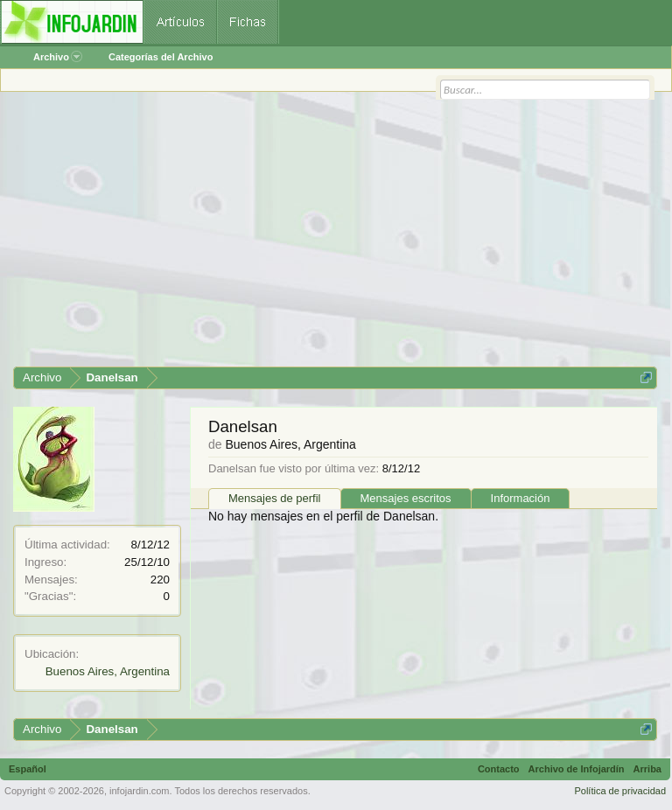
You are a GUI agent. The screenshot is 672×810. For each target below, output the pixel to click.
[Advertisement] (335, 235)
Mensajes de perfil (275, 498)
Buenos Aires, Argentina (108, 671)
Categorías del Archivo (161, 57)
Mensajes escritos (406, 498)
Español (28, 769)
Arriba (647, 769)
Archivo (58, 57)
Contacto (499, 769)
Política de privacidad (620, 791)
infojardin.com (139, 791)
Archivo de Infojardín (577, 769)
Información (521, 498)
